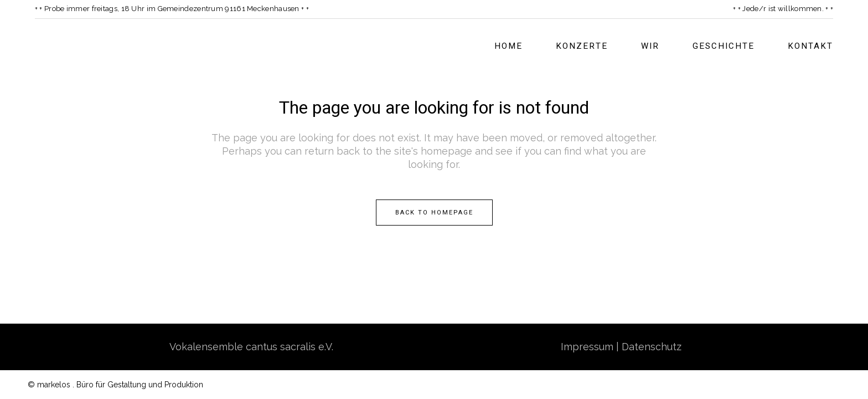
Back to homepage (434, 212)
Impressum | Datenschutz (621, 346)
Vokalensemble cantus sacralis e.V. (251, 346)
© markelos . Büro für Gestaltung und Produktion (115, 384)
